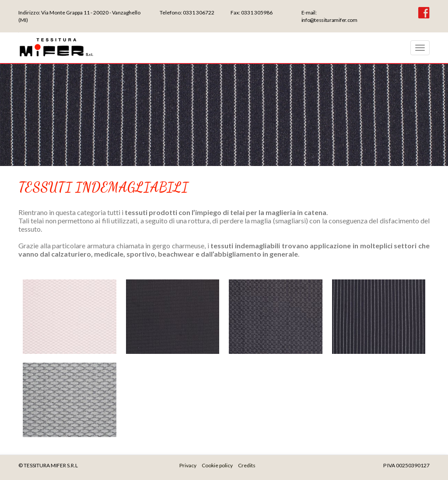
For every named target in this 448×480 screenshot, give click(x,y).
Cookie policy (217, 465)
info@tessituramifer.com (329, 20)
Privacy (188, 465)
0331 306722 (199, 12)
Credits (247, 465)
